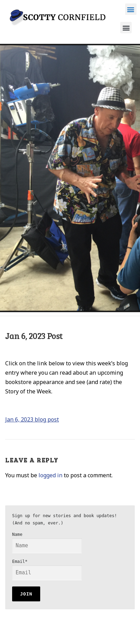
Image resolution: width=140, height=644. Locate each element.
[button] (131, 9)
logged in (50, 475)
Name (47, 543)
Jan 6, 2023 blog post (32, 419)
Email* (47, 570)
